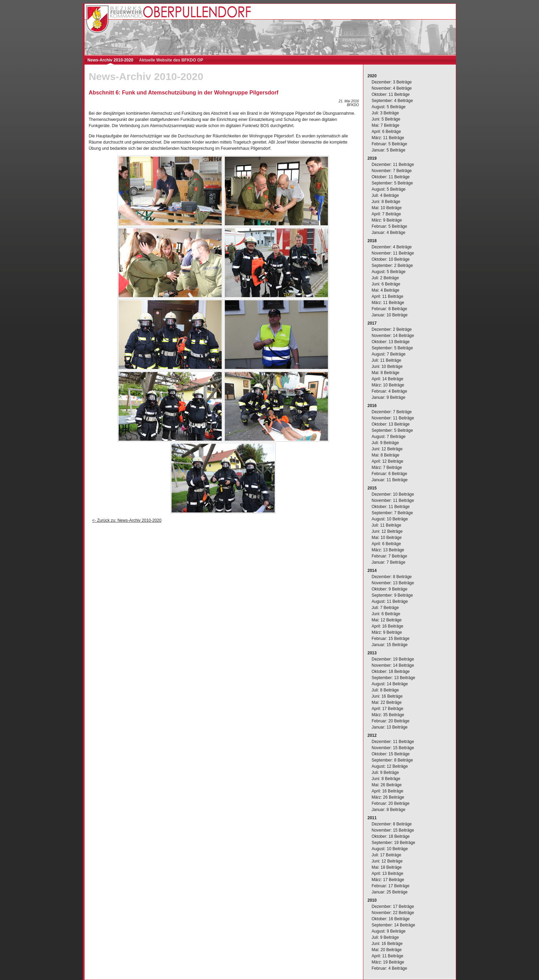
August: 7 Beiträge (389, 354)
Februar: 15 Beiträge (390, 639)
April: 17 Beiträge (387, 709)
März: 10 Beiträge (388, 385)
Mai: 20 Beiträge (387, 950)
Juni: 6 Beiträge (386, 284)
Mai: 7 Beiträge (386, 125)
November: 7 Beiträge (392, 171)
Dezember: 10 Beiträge (393, 494)
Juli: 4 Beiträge (385, 195)
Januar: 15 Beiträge (390, 645)
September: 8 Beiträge (392, 760)
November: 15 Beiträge (393, 748)
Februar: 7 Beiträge (389, 556)
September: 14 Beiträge (393, 925)
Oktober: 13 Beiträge (391, 342)
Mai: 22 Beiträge (387, 702)
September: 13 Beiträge (393, 678)
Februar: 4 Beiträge (389, 391)
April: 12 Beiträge (387, 461)
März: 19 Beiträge (388, 962)
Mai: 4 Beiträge (386, 290)
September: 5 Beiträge (392, 183)
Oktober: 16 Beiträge (391, 919)
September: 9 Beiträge (392, 595)
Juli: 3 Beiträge (385, 113)
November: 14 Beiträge (393, 336)
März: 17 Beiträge (388, 880)
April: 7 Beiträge (386, 214)
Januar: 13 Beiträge (390, 727)
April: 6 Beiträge (386, 132)
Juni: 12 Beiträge (387, 449)
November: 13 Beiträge (393, 583)
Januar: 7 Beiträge (388, 562)
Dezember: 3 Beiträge (392, 82)
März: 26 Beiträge (388, 797)
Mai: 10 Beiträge (387, 208)
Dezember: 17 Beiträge (393, 906)
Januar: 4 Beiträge (388, 233)
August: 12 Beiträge (390, 766)
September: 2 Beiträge (392, 266)
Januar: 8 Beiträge (388, 810)
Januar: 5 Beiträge (388, 150)
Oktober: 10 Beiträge (391, 259)
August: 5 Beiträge (389, 107)
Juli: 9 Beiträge (385, 443)
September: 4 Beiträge (392, 101)
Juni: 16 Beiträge (387, 696)
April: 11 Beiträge (387, 296)
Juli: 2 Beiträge (385, 278)
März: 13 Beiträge (388, 550)
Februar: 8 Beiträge (389, 309)
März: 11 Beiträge (388, 138)
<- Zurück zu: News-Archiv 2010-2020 (127, 520)
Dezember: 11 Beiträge (393, 165)
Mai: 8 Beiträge (386, 373)
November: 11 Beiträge (393, 253)
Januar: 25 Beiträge (390, 892)
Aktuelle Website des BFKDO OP (171, 60)
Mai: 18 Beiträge (387, 867)
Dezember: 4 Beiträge (392, 247)
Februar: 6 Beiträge (389, 474)
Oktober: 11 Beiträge (391, 94)
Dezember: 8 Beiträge (392, 577)
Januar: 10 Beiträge (390, 315)
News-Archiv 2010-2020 (110, 60)
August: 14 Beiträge (390, 684)
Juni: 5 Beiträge (386, 119)
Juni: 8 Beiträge (386, 202)
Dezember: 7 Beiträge (392, 412)
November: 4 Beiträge (392, 88)
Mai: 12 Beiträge (387, 620)
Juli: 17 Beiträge (386, 855)
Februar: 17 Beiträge (390, 886)
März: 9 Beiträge (387, 220)
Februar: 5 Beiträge (389, 144)
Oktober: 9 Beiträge (389, 589)
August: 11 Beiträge (390, 601)
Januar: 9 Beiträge (388, 397)
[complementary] (409, 522)
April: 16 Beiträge (387, 626)
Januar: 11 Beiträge (390, 480)
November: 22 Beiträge (393, 913)
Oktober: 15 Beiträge (391, 754)
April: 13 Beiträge (387, 874)
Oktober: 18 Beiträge (391, 672)
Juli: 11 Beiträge (386, 360)
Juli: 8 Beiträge (385, 690)
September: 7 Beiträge (392, 513)
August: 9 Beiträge (389, 931)
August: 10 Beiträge (390, 519)
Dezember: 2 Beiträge (392, 329)
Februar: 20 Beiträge (390, 721)
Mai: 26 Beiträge (387, 785)
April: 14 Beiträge (387, 379)
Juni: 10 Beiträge (387, 367)
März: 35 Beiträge (388, 715)
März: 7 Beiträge (387, 468)
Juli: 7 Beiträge (385, 608)
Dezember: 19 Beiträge (393, 659)
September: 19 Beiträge (393, 843)
